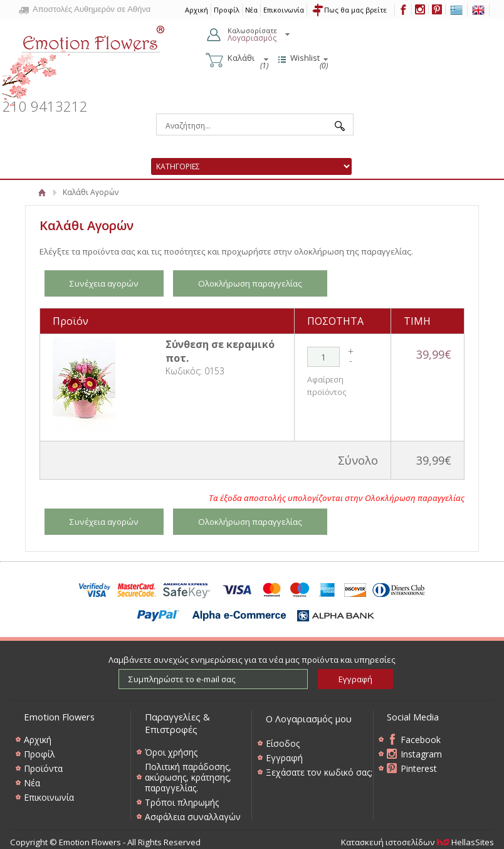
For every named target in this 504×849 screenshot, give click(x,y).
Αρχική (42, 192)
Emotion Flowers (84, 61)
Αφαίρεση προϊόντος (327, 386)
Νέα (251, 10)
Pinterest (419, 768)
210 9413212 (45, 106)
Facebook (421, 740)
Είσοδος (283, 743)
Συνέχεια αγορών (104, 283)
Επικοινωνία (284, 10)
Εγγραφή (284, 758)
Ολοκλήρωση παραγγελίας (250, 283)
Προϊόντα (43, 768)
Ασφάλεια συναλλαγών (193, 817)
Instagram (421, 754)
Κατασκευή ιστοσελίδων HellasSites (417, 842)
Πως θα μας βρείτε (355, 10)
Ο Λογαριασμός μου (309, 719)
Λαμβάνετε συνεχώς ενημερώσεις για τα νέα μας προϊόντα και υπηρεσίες (252, 660)
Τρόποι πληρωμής (182, 802)
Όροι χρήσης (171, 752)
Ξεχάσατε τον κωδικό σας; (319, 772)
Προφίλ (227, 10)
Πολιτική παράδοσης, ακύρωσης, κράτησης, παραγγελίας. (188, 777)
